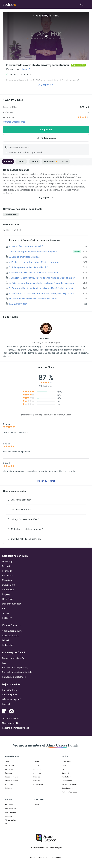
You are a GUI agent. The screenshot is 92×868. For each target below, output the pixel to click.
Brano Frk (27, 69)
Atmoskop (9, 784)
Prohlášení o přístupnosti (14, 677)
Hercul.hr (9, 816)
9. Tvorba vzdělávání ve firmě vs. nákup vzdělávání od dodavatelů (41, 288)
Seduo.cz (37, 769)
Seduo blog (8, 645)
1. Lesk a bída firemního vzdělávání (26, 246)
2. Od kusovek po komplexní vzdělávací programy (33, 252)
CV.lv (64, 765)
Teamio (36, 765)
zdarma (77, 252)
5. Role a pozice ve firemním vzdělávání (28, 267)
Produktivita (8, 590)
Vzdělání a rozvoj (11, 214)
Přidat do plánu (46, 138)
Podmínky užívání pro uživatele (17, 672)
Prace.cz (9, 773)
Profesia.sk (10, 765)
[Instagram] (11, 712)
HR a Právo (8, 599)
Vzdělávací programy (12, 631)
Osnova (21, 161)
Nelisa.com (10, 788)
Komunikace (8, 571)
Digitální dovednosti (12, 604)
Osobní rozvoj (9, 585)
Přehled (8, 161)
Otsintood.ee (67, 781)
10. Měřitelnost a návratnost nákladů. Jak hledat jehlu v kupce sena (42, 293)
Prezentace (8, 575)
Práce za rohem (12, 781)
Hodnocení (56, 161)
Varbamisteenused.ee (71, 792)
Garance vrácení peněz (14, 122)
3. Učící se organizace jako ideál (24, 257)
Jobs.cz (8, 762)
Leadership (7, 561)
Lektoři (34, 161)
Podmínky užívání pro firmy (15, 667)
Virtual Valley (11, 820)
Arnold (36, 762)
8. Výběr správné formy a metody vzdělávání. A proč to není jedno (41, 283)
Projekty (6, 594)
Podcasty (7, 618)
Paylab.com (38, 784)
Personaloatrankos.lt (70, 784)
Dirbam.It (65, 773)
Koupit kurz (46, 130)
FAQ (4, 663)
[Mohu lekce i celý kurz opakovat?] (46, 529)
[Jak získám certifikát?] (46, 510)
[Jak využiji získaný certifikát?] (46, 519)
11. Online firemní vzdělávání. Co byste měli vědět (33, 299)
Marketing (7, 580)
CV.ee (64, 769)
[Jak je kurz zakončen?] (46, 500)
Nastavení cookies (11, 723)
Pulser (8, 824)
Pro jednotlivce (9, 690)
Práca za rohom (12, 777)
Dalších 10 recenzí (46, 481)
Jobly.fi (36, 805)
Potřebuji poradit (10, 695)
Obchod (6, 566)
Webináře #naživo (11, 636)
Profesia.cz (10, 769)
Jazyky (6, 613)
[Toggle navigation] (82, 4)
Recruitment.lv (67, 788)
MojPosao (9, 805)
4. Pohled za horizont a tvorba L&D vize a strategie (34, 262)
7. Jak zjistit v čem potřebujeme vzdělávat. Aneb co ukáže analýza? (42, 278)
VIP (4, 608)
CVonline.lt (66, 762)
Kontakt (6, 704)
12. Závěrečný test (18, 304)
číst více (7, 356)
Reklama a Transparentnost (15, 728)
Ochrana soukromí (11, 718)
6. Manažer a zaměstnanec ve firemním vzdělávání (34, 273)
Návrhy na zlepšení (11, 699)
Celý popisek (46, 85)
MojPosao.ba (10, 809)
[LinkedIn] (4, 712)
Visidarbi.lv (66, 777)
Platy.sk (37, 781)
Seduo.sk (37, 773)
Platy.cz (37, 777)
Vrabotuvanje (11, 812)
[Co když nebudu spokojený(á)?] (46, 539)
